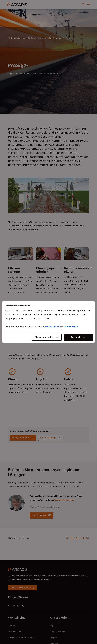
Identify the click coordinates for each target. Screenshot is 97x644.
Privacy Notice (52, 327)
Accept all (76, 337)
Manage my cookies (44, 337)
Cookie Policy (71, 327)
